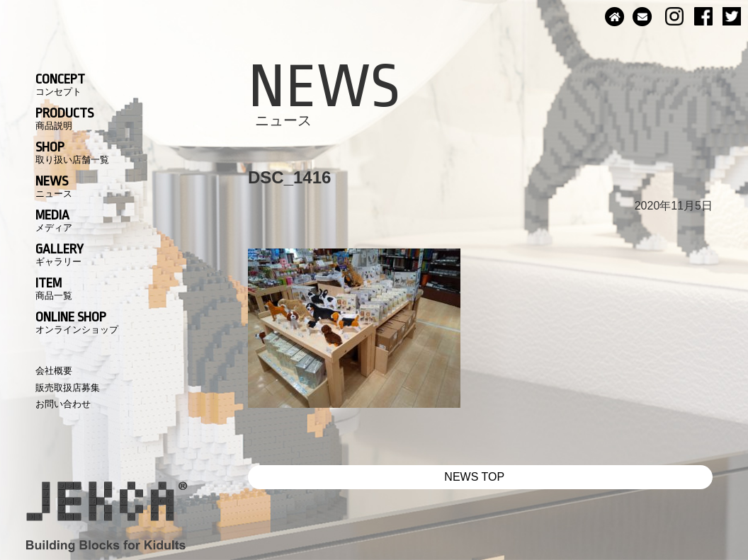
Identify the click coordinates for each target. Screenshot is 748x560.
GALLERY (59, 254)
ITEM (54, 288)
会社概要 (54, 371)
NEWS (54, 186)
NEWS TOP (474, 477)
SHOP (72, 152)
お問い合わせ (63, 404)
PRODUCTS (64, 118)
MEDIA (54, 220)
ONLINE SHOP (77, 322)
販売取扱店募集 (68, 388)
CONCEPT (60, 84)
